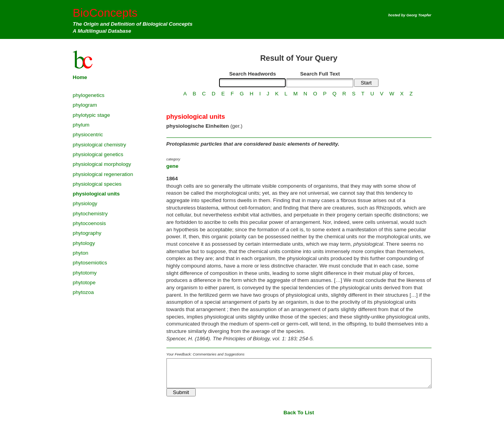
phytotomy (85, 273)
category (173, 159)
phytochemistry (90, 214)
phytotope (84, 282)
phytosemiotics (90, 263)
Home (80, 77)
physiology (85, 203)
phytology (84, 243)
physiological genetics (98, 154)
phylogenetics (89, 95)
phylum (81, 125)
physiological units (96, 194)
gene (172, 166)
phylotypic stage (92, 115)
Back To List (299, 413)
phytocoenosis (89, 223)
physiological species (97, 184)
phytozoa (83, 292)
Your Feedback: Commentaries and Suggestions (206, 354)
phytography (87, 233)
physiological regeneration (103, 174)
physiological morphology (102, 164)
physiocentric (88, 135)
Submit (181, 392)
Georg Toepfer (419, 15)
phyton (81, 253)
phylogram (85, 105)
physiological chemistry (100, 145)
